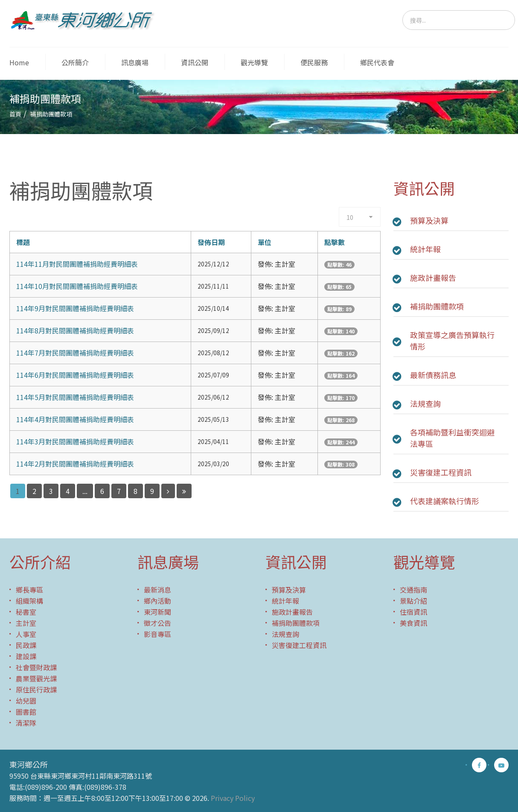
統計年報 (425, 249)
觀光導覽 (254, 62)
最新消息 (157, 590)
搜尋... (403, 10)
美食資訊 (413, 623)
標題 (23, 242)
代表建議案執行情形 (445, 501)
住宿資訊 (413, 612)
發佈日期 (211, 242)
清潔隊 (26, 723)
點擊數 (335, 242)
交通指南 (413, 590)
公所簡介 (75, 62)
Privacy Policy (233, 798)
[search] (459, 20)
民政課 (26, 645)
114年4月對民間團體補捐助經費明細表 (75, 419)
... (85, 491)
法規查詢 (425, 403)
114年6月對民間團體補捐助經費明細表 (75, 375)
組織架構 (29, 601)
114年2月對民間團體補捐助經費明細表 (75, 464)
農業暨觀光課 (36, 678)
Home (19, 62)
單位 (265, 242)
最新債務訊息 (433, 375)
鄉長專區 (29, 590)
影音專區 (157, 634)
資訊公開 (195, 62)
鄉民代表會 (377, 62)
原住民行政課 (36, 689)
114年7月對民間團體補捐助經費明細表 (75, 353)
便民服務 (314, 62)
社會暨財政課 (36, 667)
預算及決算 (429, 220)
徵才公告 (157, 623)
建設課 (26, 656)
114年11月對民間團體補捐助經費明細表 (77, 264)
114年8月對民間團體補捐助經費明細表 (75, 330)
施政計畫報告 (433, 277)
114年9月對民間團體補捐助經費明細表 (75, 308)
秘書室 (26, 612)
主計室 (26, 623)
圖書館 (26, 712)
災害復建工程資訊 (441, 472)
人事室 (26, 634)
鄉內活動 (157, 601)
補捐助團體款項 (437, 306)
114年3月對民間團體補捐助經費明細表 (75, 441)
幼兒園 (26, 701)
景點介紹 (413, 601)
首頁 (15, 114)
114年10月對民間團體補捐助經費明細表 (77, 286)
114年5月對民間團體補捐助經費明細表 (75, 397)
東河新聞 (157, 612)
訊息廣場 (135, 62)
